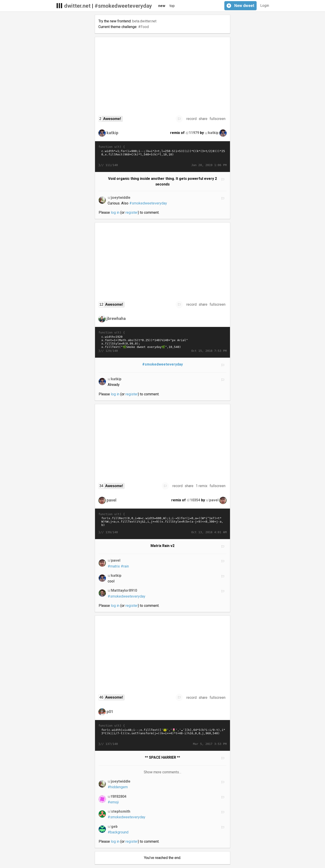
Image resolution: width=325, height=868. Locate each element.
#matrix (114, 566)
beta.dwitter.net (144, 21)
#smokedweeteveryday (123, 6)
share (203, 119)
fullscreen (218, 119)
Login (265, 6)
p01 (110, 712)
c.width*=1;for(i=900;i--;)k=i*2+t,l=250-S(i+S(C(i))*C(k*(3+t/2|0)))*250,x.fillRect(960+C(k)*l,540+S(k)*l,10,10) (162, 156)
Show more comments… (163, 772)
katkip (112, 133)
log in (115, 212)
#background (118, 832)
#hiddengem (118, 787)
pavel (111, 500)
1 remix (202, 486)
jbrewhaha (116, 318)
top (172, 6)
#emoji (113, 802)
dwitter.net (77, 6)
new (162, 6)
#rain (125, 566)
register (132, 212)
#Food (143, 27)
